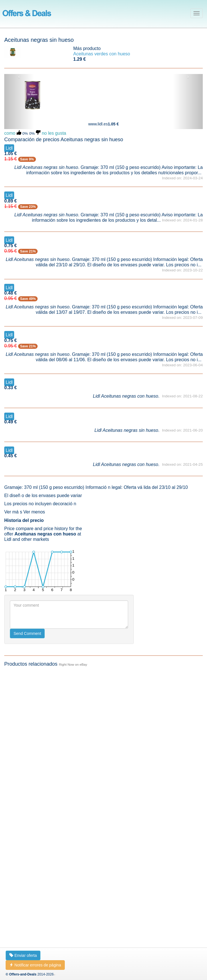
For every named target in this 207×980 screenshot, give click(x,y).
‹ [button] (19, 77)
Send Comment (27, 921)
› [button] (188, 77)
